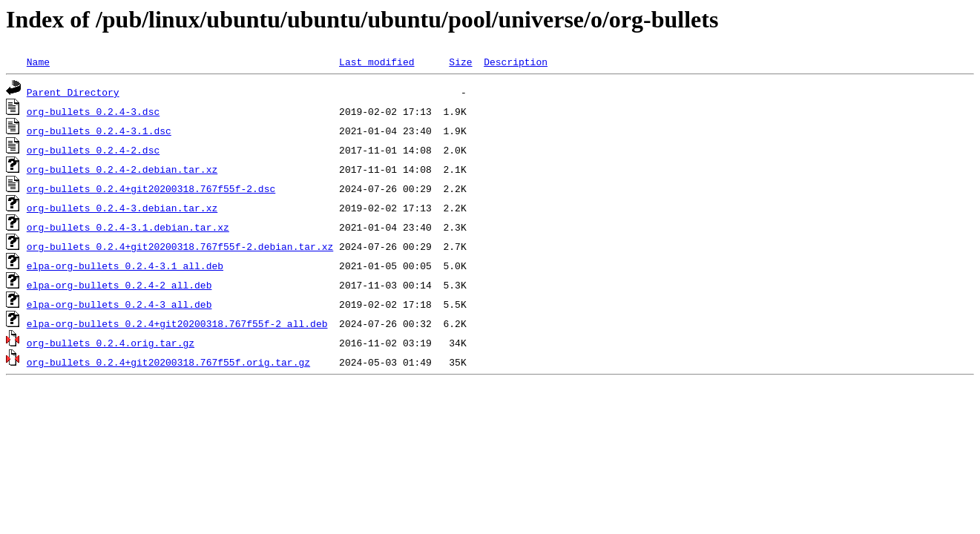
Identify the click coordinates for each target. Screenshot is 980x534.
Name (38, 62)
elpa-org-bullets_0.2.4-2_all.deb (119, 285)
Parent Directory (73, 92)
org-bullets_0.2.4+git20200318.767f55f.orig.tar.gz (168, 362)
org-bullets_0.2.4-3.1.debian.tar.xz (128, 227)
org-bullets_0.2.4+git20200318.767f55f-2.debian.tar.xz (180, 246)
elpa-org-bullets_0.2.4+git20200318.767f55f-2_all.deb (177, 323)
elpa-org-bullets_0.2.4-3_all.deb (119, 304)
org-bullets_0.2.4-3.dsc (93, 111)
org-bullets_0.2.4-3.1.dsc (99, 131)
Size (460, 62)
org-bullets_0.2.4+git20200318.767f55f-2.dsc (151, 188)
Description (516, 62)
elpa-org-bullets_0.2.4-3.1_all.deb (125, 266)
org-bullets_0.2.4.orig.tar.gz (111, 343)
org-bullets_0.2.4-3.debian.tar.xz (122, 208)
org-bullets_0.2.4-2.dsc (93, 150)
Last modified (376, 62)
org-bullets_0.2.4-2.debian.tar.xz (122, 169)
